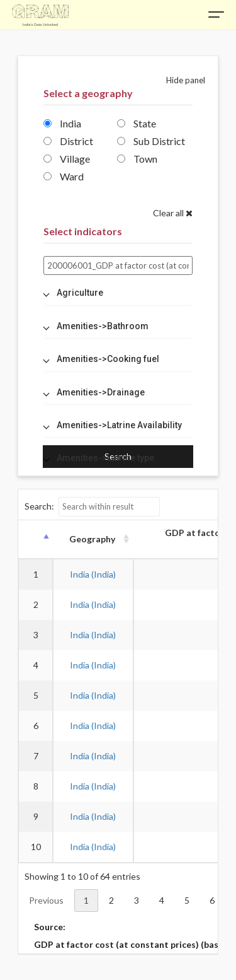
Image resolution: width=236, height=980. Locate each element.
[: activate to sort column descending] (35, 540)
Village (67, 159)
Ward (64, 176)
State (137, 123)
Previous (46, 900)
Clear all (173, 213)
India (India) (93, 574)
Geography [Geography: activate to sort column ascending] (92, 539)
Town (137, 159)
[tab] (118, 293)
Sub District (151, 141)
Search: (92, 507)
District (68, 141)
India (62, 123)
